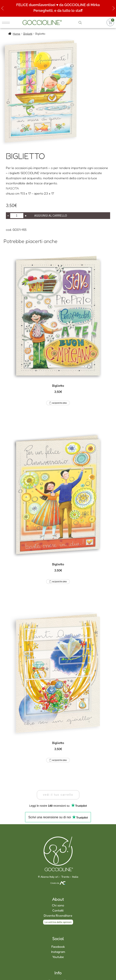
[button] (58, 795)
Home (16, 34)
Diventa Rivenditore (58, 915)
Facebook (58, 947)
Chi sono (58, 905)
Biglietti (28, 34)
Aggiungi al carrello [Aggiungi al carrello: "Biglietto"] (58, 403)
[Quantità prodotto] (17, 216)
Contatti (58, 910)
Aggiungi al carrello (51, 215)
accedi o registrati (94, 22)
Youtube (58, 957)
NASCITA (12, 188)
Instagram (58, 952)
